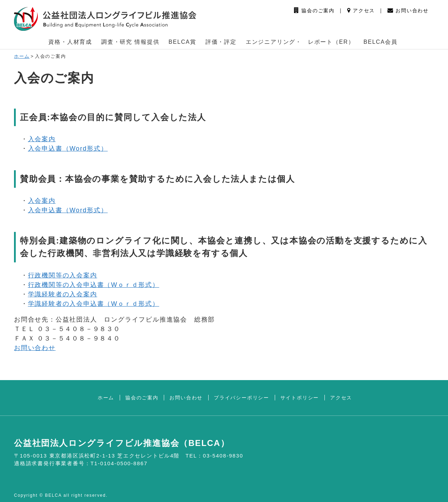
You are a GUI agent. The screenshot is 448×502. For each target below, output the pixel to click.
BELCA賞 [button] (183, 42)
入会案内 (42, 139)
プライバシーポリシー (241, 398)
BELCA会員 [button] (380, 42)
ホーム (22, 56)
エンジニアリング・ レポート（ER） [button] (300, 42)
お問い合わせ (408, 11)
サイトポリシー (300, 398)
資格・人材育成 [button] (70, 42)
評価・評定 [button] (221, 42)
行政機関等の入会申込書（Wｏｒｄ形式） (94, 285)
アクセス (361, 11)
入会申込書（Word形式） (68, 149)
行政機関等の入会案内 (63, 275)
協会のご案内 (314, 11)
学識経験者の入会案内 (63, 294)
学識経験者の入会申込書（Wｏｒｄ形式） (94, 304)
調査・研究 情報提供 (130, 42)
